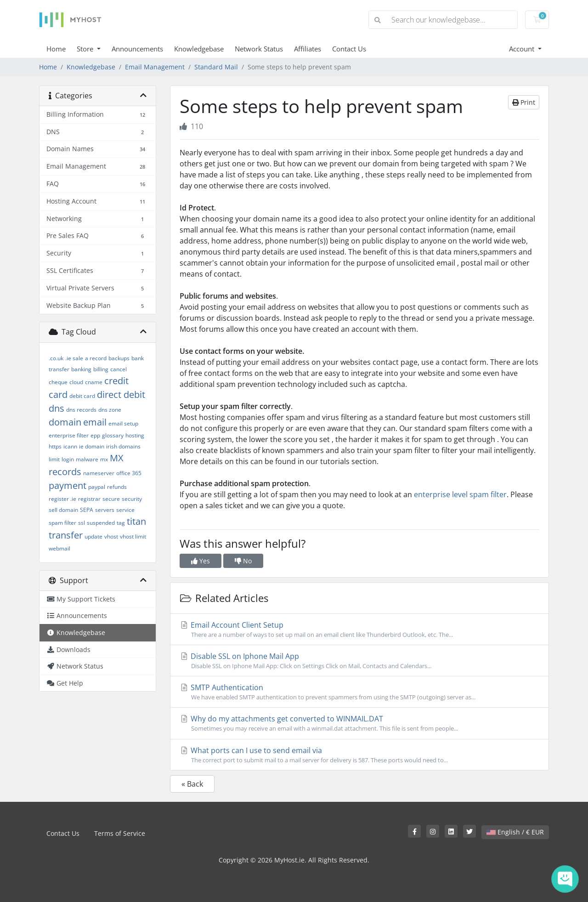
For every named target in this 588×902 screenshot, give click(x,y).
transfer (66, 535)
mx (104, 459)
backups (119, 358)
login (68, 459)
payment (68, 485)
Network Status (259, 49)
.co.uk (56, 358)
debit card (82, 396)
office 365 (129, 473)
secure (111, 499)
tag (121, 523)
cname (94, 382)
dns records (81, 410)
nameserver (99, 473)
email (95, 422)
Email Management (155, 67)
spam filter (62, 523)
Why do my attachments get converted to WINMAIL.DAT (359, 723)
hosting (135, 435)
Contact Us (349, 49)
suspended (101, 523)
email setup (123, 423)
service (125, 510)
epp (95, 435)
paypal (97, 487)
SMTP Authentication (359, 692)
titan (136, 521)
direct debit (121, 394)
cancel (119, 369)
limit (54, 459)
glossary (113, 435)
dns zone (110, 410)
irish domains (123, 446)
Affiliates (308, 49)
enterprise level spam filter (460, 494)
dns (57, 408)
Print (524, 102)
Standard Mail (216, 67)
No (243, 561)
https (55, 446)
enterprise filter (69, 435)
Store (86, 49)
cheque (58, 382)
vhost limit (133, 536)
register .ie (62, 499)
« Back (192, 784)
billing (101, 369)
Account (523, 49)
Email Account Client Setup (359, 630)
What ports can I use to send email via (359, 755)
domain (65, 422)
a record (96, 358)
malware (87, 459)
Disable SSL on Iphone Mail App (359, 661)
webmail (59, 548)
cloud (76, 382)
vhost (111, 536)
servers (105, 510)
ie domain (92, 446)
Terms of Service (120, 833)
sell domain (63, 510)
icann (70, 446)
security (132, 499)
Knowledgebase (199, 49)
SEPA (87, 510)
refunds (117, 487)
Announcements (137, 49)
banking (81, 369)
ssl (82, 523)
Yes (201, 561)
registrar (89, 499)
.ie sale (74, 358)
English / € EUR (515, 832)
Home (56, 49)
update (93, 536)
